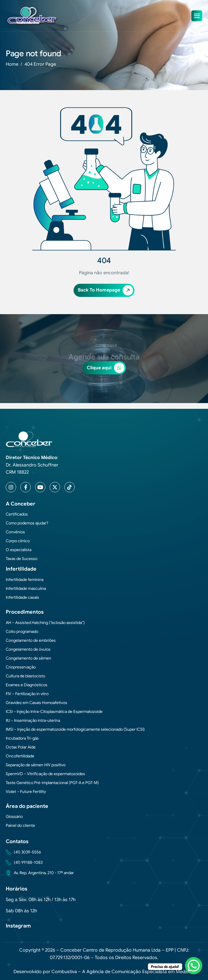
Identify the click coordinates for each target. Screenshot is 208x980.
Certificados (17, 514)
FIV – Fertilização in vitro (27, 694)
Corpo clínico (18, 541)
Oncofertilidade (20, 756)
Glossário (14, 816)
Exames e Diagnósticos (27, 685)
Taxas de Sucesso (22, 559)
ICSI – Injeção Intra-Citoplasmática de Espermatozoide (54, 711)
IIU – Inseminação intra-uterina (33, 720)
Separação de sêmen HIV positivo (36, 765)
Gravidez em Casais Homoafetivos (36, 703)
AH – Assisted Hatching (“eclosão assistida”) (45, 623)
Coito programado (22, 631)
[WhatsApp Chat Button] (194, 966)
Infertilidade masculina (26, 588)
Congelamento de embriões (31, 640)
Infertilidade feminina (25, 580)
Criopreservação (21, 667)
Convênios (15, 532)
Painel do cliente (20, 825)
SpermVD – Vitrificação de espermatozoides (45, 774)
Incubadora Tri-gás (22, 738)
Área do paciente (27, 806)
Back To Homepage (105, 290)
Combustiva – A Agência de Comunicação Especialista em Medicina (123, 972)
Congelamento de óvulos (28, 649)
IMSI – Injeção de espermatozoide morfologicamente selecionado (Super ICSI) (75, 729)
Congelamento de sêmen (28, 658)
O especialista (19, 550)
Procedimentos (25, 612)
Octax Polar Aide (21, 747)
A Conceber (21, 504)
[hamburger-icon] (197, 16)
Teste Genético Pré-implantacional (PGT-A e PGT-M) (52, 783)
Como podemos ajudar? (27, 523)
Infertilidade (21, 569)
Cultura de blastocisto (25, 676)
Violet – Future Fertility (26, 792)
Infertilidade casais (22, 597)
